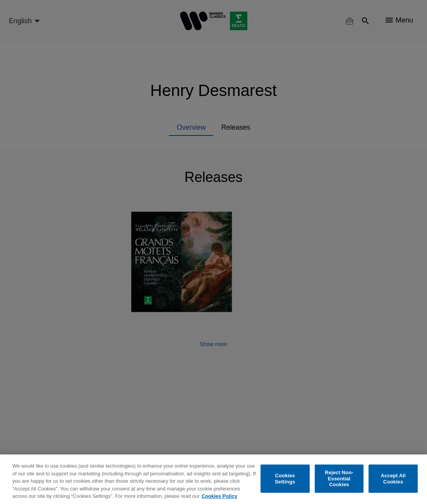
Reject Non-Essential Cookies (339, 478)
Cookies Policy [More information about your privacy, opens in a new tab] (219, 496)
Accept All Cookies (393, 479)
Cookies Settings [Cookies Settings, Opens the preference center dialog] (285, 479)
